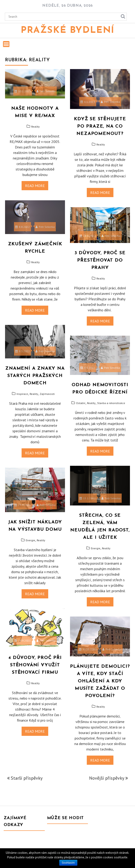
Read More (35, 186)
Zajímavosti (47, 394)
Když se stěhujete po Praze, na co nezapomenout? (100, 126)
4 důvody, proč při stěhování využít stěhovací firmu (35, 665)
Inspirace (22, 394)
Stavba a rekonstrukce (111, 403)
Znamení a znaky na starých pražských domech (35, 376)
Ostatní (81, 403)
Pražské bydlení (67, 31)
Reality (35, 127)
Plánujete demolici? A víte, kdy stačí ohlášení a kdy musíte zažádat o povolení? (100, 681)
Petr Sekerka (46, 91)
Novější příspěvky (107, 778)
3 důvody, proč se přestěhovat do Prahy (100, 260)
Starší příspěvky (27, 778)
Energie (96, 548)
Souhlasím (68, 863)
